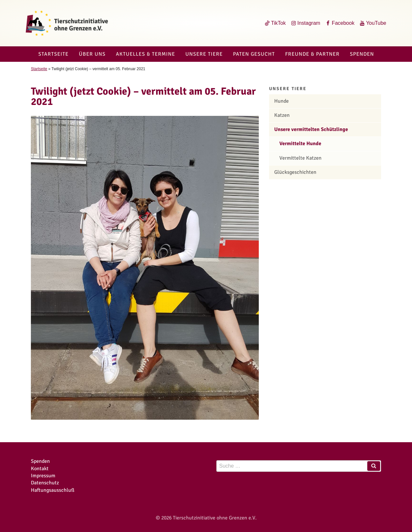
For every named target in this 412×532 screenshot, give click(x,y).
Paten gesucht (254, 54)
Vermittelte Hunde (300, 144)
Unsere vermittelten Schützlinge (311, 129)
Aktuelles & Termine (145, 54)
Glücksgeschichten (295, 172)
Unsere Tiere (204, 54)
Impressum (43, 476)
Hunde (281, 101)
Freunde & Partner (312, 54)
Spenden (362, 54)
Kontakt (40, 469)
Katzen (282, 115)
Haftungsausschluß (53, 490)
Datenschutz (45, 483)
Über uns (92, 54)
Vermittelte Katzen (300, 158)
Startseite (53, 54)
